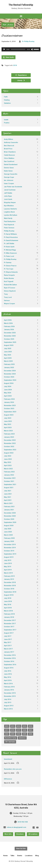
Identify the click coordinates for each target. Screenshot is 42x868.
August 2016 (9, 668)
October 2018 (9, 589)
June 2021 (8, 494)
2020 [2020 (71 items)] (25, 730)
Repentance (21, 75)
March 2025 (8, 361)
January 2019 (9, 579)
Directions (20, 834)
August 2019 (9, 557)
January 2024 (9, 402)
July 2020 (8, 529)
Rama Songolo (9, 275)
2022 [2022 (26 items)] (7, 734)
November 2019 (10, 548)
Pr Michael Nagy (10, 250)
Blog (37, 856)
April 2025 (8, 358)
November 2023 (10, 405)
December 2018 (10, 582)
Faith (6, 97)
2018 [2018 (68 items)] (13, 730)
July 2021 (8, 491)
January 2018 (9, 617)
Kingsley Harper (10, 202)
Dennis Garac (9, 168)
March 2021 (8, 503)
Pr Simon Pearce (10, 266)
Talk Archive (8, 25)
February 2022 (9, 472)
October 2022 (9, 447)
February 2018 (9, 614)
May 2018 (8, 605)
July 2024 (8, 386)
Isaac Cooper (9, 183)
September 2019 (10, 554)
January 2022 (9, 475)
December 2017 (10, 620)
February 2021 (9, 507)
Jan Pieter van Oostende (13, 187)
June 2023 (8, 421)
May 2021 (8, 497)
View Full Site (21, 849)
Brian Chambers (10, 152)
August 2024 (9, 383)
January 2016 (9, 690)
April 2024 (8, 396)
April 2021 (8, 500)
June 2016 (8, 674)
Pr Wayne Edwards (11, 272)
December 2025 (10, 333)
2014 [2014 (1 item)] (19, 726)
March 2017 (8, 649)
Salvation (7, 103)
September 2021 (10, 484)
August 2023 (9, 415)
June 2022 (8, 459)
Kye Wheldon (9, 206)
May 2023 (8, 424)
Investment (8, 759)
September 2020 (10, 522)
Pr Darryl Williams (10, 234)
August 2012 (9, 706)
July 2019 (8, 560)
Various (7, 300)
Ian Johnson (9, 180)
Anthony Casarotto (11, 142)
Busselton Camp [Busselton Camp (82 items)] (11, 738)
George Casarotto (11, 174)
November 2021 (10, 478)
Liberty (21, 80)
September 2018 (10, 592)
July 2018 (8, 598)
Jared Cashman (10, 190)
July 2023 (8, 418)
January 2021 (9, 510)
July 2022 (8, 456)
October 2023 (9, 409)
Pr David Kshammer (11, 240)
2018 (15, 65)
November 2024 (10, 374)
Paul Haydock (9, 225)
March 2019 (8, 573)
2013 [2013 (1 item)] (13, 726)
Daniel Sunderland (11, 165)
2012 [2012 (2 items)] (7, 726)
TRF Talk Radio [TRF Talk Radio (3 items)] (10, 742)
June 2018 (8, 601)
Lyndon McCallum (11, 215)
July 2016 (8, 671)
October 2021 (9, 481)
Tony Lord (8, 297)
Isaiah (6, 120)
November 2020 (10, 516)
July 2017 (8, 636)
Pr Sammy (8, 263)
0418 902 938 (23, 822)
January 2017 (9, 652)
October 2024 (9, 377)
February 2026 (9, 326)
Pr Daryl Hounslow (11, 237)
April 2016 (8, 680)
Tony (6, 294)
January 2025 (9, 367)
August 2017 (9, 633)
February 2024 (9, 399)
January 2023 (9, 437)
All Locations (33, 834)
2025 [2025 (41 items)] (25, 734)
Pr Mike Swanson (10, 253)
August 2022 (9, 453)
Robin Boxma (9, 278)
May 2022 (8, 462)
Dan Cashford (9, 161)
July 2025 (8, 349)
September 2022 (10, 450)
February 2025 (9, 364)
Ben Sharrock (9, 146)
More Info (8, 834)
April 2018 (8, 608)
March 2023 (8, 431)
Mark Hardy (8, 218)
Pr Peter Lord (9, 256)
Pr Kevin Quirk (9, 247)
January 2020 (9, 541)
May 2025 (8, 355)
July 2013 (8, 702)
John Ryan (8, 196)
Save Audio (9, 57)
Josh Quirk (8, 199)
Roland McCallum (10, 285)
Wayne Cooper (9, 304)
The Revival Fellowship (21, 5)
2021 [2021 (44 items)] (31, 730)
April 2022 (8, 466)
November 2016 (10, 658)
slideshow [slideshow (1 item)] (22, 738)
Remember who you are (13, 769)
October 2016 (9, 661)
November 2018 (10, 586)
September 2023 (10, 412)
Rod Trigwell (9, 281)
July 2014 (8, 699)
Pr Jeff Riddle (9, 244)
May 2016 (8, 677)
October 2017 (9, 627)
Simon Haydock (10, 291)
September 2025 (10, 342)
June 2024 (8, 390)
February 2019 (9, 576)
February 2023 (9, 434)
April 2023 (8, 428)
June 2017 (8, 639)
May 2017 (8, 642)
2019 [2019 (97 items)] (19, 730)
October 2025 (9, 339)
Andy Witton (9, 139)
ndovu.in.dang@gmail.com (16, 827)
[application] (21, 49)
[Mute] (32, 49)
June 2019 (8, 563)
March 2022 (8, 469)
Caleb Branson (9, 155)
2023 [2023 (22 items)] (13, 734)
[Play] (4, 49)
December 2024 (10, 371)
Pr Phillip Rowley (28, 41)
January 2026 (9, 330)
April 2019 (8, 570)
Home (5, 856)
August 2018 (9, 595)
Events (20, 856)
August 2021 (9, 488)
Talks (12, 856)
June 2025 (8, 352)
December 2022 (10, 440)
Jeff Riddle (8, 193)
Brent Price (8, 149)
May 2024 (8, 393)
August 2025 (9, 345)
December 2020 (10, 513)
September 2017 (10, 630)
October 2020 (9, 519)
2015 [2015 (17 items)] (25, 726)
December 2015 (10, 693)
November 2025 (10, 336)
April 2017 (8, 646)
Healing (7, 100)
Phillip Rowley (9, 231)
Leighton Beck (9, 212)
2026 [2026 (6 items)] (31, 734)
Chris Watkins (9, 158)
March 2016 (8, 684)
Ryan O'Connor (10, 288)
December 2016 (10, 655)
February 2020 (9, 538)
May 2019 (8, 567)
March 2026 (8, 323)
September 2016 (10, 665)
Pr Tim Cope (9, 269)
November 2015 (10, 696)
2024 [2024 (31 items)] (19, 734)
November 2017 (10, 624)
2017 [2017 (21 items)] (7, 730)
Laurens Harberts (10, 209)
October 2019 (9, 551)
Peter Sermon (9, 228)
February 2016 (9, 687)
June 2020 (8, 532)
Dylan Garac (8, 171)
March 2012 (8, 709)
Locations (29, 856)
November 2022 (10, 443)
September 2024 (10, 380)
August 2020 (9, 526)
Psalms (7, 123)
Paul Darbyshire (10, 221)
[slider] (18, 49)
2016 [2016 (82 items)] (31, 726)
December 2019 (10, 545)
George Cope (9, 177)
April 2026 (8, 320)
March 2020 (8, 535)
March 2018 (8, 611)
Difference (8, 779)
